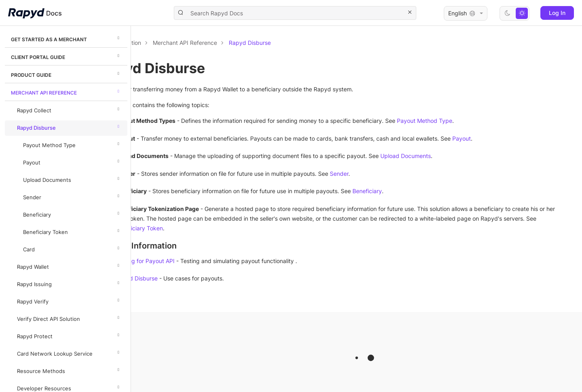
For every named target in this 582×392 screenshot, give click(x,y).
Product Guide (66, 74)
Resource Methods (69, 370)
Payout (72, 161)
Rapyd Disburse (69, 126)
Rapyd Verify (69, 300)
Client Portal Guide (66, 56)
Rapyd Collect (69, 109)
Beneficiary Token (72, 231)
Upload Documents (72, 179)
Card (72, 248)
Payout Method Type (72, 144)
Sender (72, 196)
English (466, 13)
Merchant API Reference (66, 91)
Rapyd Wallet (69, 266)
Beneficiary (72, 213)
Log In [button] (557, 13)
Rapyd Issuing (69, 283)
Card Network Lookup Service (69, 352)
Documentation (177, 43)
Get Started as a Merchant (66, 38)
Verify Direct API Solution (69, 318)
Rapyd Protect (69, 335)
